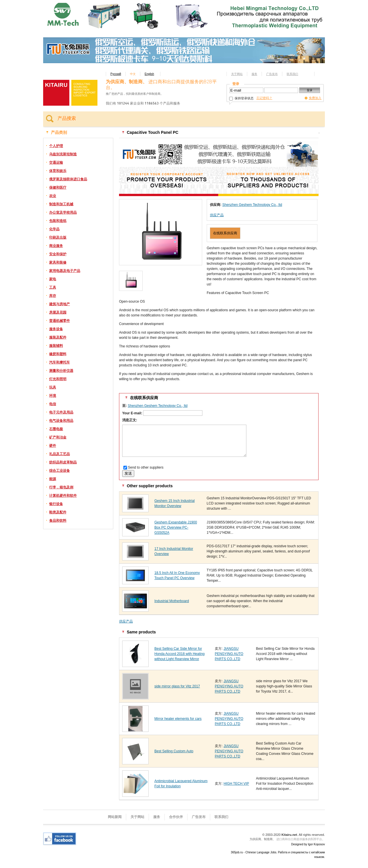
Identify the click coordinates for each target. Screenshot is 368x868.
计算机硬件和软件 (63, 496)
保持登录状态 (241, 98)
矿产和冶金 (58, 437)
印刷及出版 (58, 237)
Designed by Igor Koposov (308, 844)
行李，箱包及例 (61, 487)
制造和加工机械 (61, 204)
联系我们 (292, 74)
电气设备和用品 (61, 421)
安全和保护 (58, 254)
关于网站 (237, 74)
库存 (53, 296)
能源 (53, 479)
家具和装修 (58, 262)
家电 (53, 279)
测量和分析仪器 (61, 371)
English (149, 74)
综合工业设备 (60, 471)
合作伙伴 (176, 817)
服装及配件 (58, 337)
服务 (254, 74)
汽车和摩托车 (60, 362)
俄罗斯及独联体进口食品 (68, 179)
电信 (53, 404)
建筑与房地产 (60, 304)
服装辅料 (56, 346)
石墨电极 (56, 429)
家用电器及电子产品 (65, 271)
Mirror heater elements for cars (178, 719)
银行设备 (56, 504)
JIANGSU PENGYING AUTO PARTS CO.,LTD (229, 654)
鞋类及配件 (58, 512)
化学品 (54, 229)
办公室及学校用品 (63, 212)
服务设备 (56, 329)
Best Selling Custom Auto (174, 751)
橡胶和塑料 (58, 354)
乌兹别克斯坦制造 (63, 154)
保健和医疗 (58, 187)
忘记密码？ (264, 98)
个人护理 (56, 146)
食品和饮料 (58, 521)
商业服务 (56, 246)
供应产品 (217, 215)
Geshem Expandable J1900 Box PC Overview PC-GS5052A (176, 527)
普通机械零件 (60, 321)
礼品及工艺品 (60, 454)
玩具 (53, 387)
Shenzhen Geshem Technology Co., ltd (252, 205)
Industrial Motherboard (172, 601)
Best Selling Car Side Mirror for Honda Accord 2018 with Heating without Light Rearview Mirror (180, 654)
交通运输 (56, 163)
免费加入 (315, 98)
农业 (53, 196)
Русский (116, 74)
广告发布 (272, 74)
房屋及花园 (58, 312)
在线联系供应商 (225, 233)
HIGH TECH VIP (236, 784)
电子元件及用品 (61, 412)
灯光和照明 (58, 379)
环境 (53, 396)
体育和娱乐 (58, 171)
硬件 (53, 446)
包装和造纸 (58, 221)
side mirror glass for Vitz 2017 (177, 686)
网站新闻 (115, 817)
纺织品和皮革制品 (63, 462)
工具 (53, 287)
